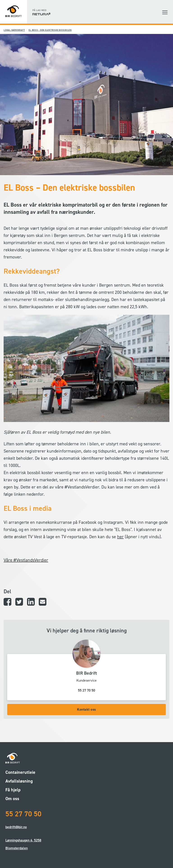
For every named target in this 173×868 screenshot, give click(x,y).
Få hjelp (13, 790)
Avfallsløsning (19, 781)
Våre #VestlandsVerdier (26, 560)
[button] (165, 12)
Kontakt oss (86, 709)
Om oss (12, 799)
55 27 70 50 (86, 690)
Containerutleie (20, 772)
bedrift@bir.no (16, 827)
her (120, 537)
